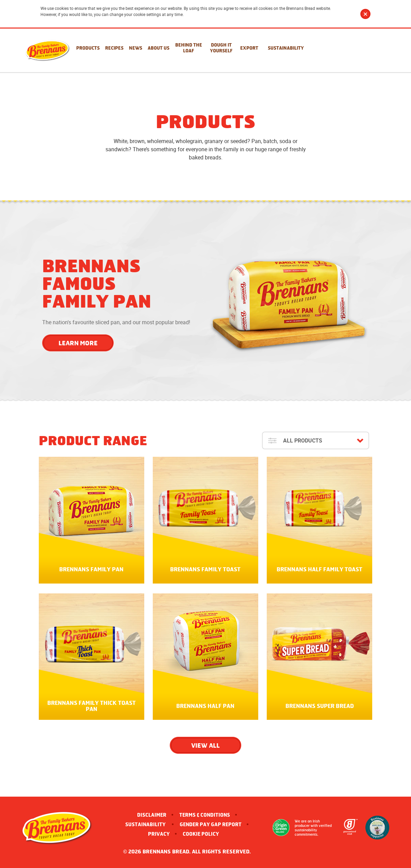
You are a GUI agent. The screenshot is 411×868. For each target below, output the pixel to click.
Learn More (78, 343)
